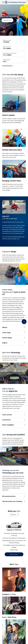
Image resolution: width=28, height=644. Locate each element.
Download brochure (7, 66)
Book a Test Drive (7, 20)
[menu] (3, 2)
